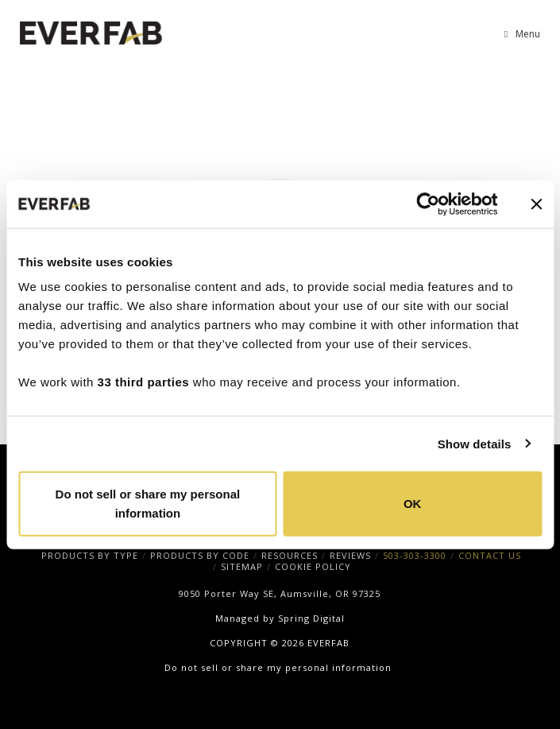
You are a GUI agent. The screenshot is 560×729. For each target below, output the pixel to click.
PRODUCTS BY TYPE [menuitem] (90, 555)
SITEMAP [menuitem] (242, 566)
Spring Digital (311, 618)
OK (413, 504)
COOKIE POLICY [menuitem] (313, 566)
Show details (475, 443)
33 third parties (144, 382)
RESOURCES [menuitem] (290, 555)
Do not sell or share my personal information (148, 504)
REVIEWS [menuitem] (350, 555)
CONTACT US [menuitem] (490, 555)
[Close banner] (536, 204)
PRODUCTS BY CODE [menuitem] (200, 555)
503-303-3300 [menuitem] (415, 555)
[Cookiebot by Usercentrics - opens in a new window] (428, 204)
